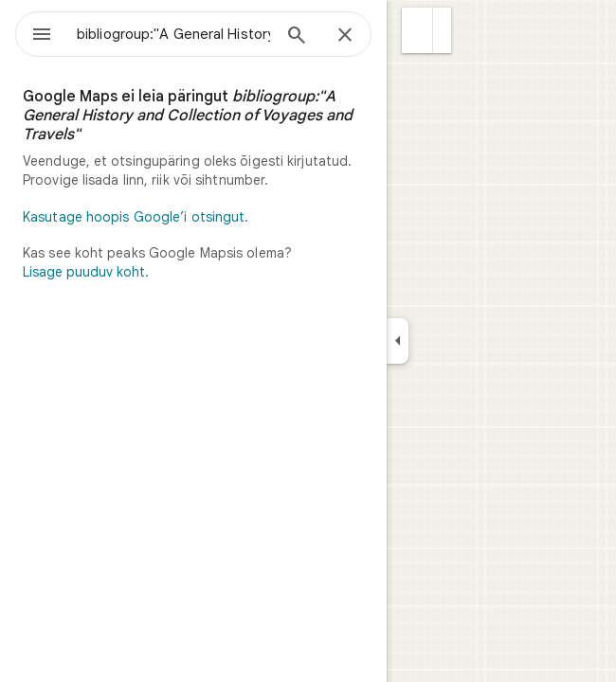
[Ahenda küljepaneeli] (398, 341)
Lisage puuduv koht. (86, 272)
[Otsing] (297, 37)
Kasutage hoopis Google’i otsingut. (136, 217)
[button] (417, 30)
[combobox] (173, 34)
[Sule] (345, 36)
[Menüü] (42, 36)
